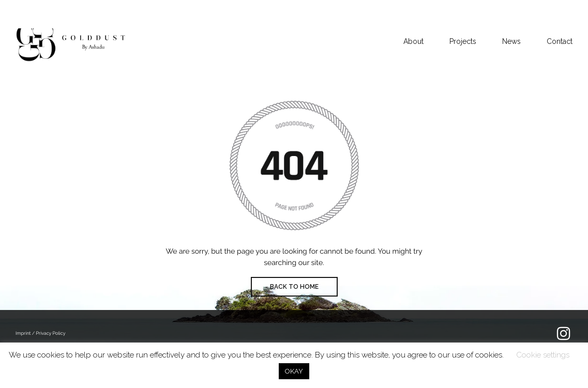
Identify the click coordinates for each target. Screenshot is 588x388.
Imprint (24, 334)
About (413, 41)
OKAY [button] (294, 371)
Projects (463, 41)
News (511, 41)
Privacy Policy (50, 334)
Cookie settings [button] (543, 355)
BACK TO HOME (294, 287)
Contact (560, 41)
